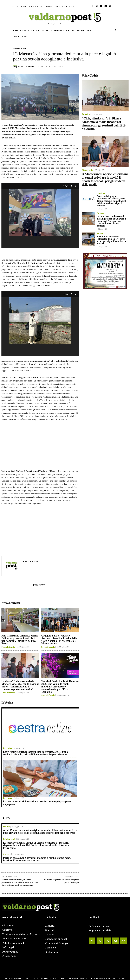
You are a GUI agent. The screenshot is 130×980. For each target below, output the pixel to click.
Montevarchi (87, 170)
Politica (6, 827)
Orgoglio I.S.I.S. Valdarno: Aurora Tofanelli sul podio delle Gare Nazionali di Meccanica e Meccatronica (59, 640)
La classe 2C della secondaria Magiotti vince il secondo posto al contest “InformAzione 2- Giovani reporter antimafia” (20, 685)
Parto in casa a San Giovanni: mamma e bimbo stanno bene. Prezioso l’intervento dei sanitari (37, 859)
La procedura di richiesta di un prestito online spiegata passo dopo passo (37, 803)
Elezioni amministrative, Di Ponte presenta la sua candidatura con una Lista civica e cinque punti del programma (20, 882)
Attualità (86, 114)
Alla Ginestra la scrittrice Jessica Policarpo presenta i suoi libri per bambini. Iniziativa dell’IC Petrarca (20, 640)
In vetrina (7, 748)
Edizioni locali (9, 839)
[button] (116, 31)
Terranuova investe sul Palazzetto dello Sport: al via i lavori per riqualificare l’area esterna (112, 240)
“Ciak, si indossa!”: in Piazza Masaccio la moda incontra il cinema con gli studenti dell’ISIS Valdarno (104, 124)
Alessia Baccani (28, 66)
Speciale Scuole (20, 48)
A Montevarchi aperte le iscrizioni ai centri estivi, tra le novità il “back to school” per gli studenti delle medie (105, 179)
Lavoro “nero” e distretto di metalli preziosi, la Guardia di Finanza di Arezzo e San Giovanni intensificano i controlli (112, 221)
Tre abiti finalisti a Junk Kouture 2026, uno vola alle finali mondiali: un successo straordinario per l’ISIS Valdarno (60, 687)
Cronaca (7, 854)
